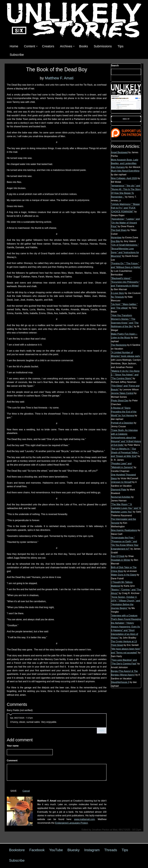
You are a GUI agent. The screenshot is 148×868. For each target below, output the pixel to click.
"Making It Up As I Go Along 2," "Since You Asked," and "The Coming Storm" (125, 375)
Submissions (103, 46)
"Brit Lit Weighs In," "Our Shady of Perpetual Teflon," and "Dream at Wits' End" (125, 452)
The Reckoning (119, 345)
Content (31, 46)
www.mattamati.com (84, 819)
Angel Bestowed (119, 152)
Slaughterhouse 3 (120, 682)
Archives (67, 46)
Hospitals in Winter (121, 560)
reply (102, 730)
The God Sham (119, 230)
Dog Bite (115, 241)
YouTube (56, 850)
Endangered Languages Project (71, 823)
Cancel (26, 791)
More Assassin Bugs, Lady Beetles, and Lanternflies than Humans (125, 163)
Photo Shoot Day (120, 401)
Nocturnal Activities (121, 497)
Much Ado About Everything (125, 171)
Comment (13, 760)
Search (115, 66)
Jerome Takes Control (122, 393)
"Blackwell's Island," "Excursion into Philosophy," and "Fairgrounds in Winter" (125, 282)
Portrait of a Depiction (122, 423)
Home (14, 46)
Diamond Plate (119, 490)
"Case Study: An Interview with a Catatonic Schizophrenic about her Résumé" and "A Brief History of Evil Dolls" (126, 438)
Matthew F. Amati (59, 78)
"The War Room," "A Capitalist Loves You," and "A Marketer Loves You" (126, 508)
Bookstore (17, 850)
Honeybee (116, 238)
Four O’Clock (118, 556)
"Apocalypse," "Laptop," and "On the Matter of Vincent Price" (125, 223)
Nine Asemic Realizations (124, 530)
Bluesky (74, 850)
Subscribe (17, 55)
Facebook (37, 850)
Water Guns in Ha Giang (124, 575)
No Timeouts (118, 297)
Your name (13, 746)
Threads (111, 850)
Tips (120, 46)
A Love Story (118, 293)
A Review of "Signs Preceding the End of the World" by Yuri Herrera (124, 412)
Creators (48, 46)
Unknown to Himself (121, 482)
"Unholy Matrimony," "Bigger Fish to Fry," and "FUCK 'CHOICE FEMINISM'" (125, 208)
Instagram (92, 850)
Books (83, 46)
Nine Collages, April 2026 (124, 178)
